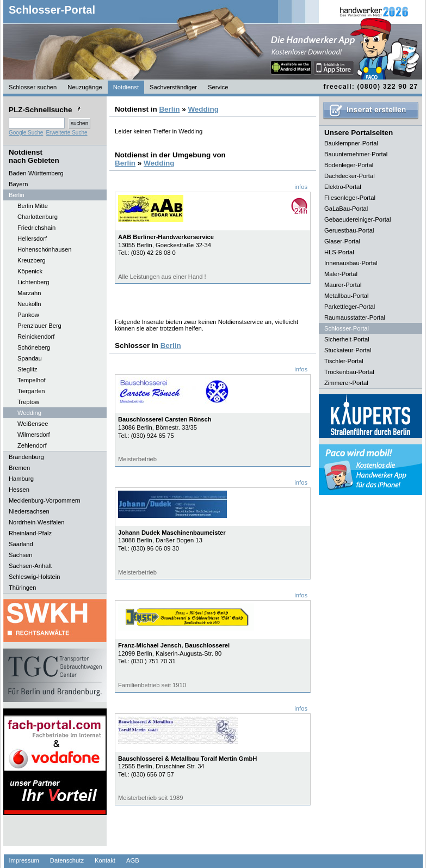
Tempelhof (32, 380)
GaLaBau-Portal (346, 209)
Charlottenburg (38, 217)
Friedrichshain (36, 228)
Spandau (30, 358)
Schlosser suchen (33, 87)
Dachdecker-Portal (350, 176)
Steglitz (27, 369)
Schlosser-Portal (52, 10)
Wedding (29, 413)
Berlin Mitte (33, 206)
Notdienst (126, 87)
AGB (133, 860)
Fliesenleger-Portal (350, 198)
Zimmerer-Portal (346, 383)
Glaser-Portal (342, 241)
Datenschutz (67, 860)
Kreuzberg (32, 260)
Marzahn (29, 293)
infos (301, 187)
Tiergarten (31, 391)
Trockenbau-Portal (349, 372)
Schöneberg (34, 347)
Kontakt (105, 860)
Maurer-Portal (343, 285)
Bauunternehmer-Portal (356, 154)
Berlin (169, 109)
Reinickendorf (36, 337)
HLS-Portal (339, 252)
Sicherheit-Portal (347, 339)
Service (218, 87)
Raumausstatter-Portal (355, 317)
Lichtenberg (33, 282)
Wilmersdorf (34, 435)
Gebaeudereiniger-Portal (358, 219)
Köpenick (30, 271)
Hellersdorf (32, 239)
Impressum (24, 860)
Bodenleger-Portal (349, 165)
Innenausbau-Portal (351, 263)
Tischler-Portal (344, 361)
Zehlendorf (32, 445)
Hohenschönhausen (45, 249)
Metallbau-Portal (346, 296)
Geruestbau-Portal (349, 230)
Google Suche (26, 133)
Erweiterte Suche (66, 133)
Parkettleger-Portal (350, 307)
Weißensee (33, 424)
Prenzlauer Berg (39, 326)
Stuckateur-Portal (348, 350)
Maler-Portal (341, 274)
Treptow (28, 402)
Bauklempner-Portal (351, 143)
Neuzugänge (85, 87)
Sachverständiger (173, 87)
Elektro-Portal (343, 187)
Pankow (28, 315)
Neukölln (29, 304)
